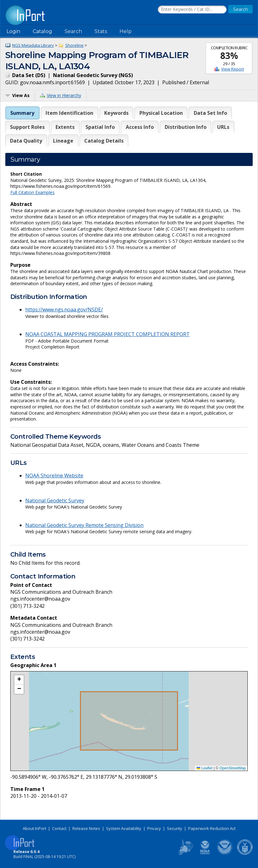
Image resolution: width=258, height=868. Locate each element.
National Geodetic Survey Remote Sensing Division (84, 525)
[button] (19, 680)
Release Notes (86, 828)
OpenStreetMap (233, 768)
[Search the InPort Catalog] (192, 10)
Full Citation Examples (32, 192)
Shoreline (74, 45)
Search (73, 31)
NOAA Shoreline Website (54, 475)
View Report (233, 69)
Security (175, 828)
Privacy (154, 828)
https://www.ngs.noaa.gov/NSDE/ (64, 310)
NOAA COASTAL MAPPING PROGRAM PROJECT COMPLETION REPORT (107, 334)
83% (229, 56)
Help (126, 31)
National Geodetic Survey (55, 500)
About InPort (34, 828)
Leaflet (204, 768)
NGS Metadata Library (33, 45)
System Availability (124, 828)
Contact (59, 828)
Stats (101, 31)
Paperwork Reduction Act (212, 828)
